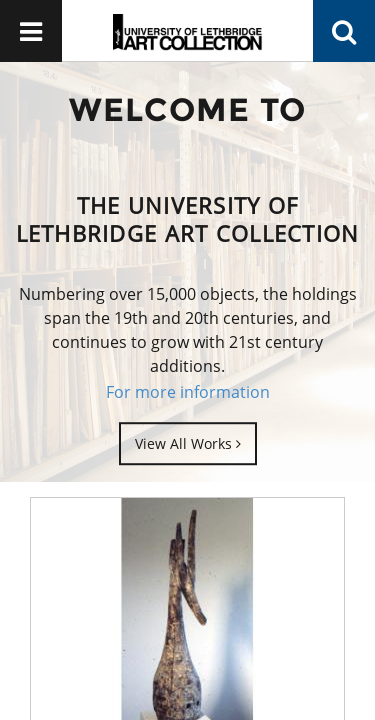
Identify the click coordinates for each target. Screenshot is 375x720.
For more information (188, 392)
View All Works (188, 443)
